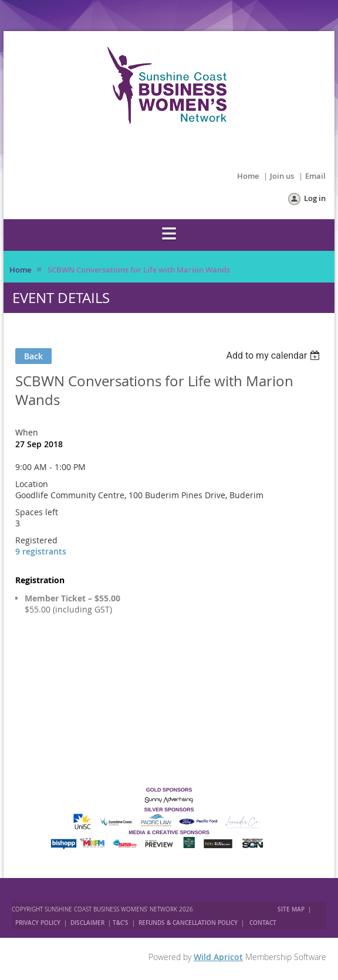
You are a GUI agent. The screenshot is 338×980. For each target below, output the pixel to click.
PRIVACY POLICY (38, 923)
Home (248, 176)
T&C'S (121, 923)
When (27, 432)
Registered (36, 540)
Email (315, 176)
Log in (315, 198)
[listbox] (274, 355)
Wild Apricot (218, 957)
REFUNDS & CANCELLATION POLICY (189, 923)
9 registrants (41, 551)
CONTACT (263, 923)
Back (33, 356)
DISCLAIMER (87, 923)
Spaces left (37, 512)
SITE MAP (291, 909)
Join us (282, 176)
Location (32, 484)
